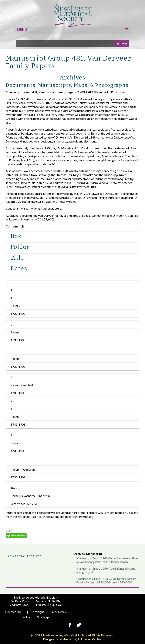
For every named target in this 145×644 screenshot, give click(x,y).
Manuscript (94, 554)
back (9, 530)
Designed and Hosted (58, 639)
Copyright (37, 612)
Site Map (43, 617)
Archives (79, 554)
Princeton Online (90, 639)
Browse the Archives (24, 556)
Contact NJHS (15, 612)
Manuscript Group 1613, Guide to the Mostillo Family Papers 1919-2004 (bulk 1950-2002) (106, 580)
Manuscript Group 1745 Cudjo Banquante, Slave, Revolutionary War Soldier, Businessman (108, 560)
